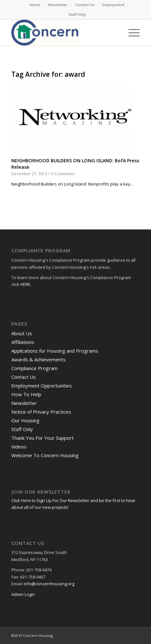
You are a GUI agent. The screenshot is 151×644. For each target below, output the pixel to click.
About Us (22, 333)
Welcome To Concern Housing (45, 455)
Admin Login (23, 594)
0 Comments (63, 174)
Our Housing (25, 420)
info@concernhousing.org (49, 584)
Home (35, 5)
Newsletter (58, 5)
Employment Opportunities (42, 386)
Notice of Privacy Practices (41, 412)
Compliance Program (34, 368)
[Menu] (131, 33)
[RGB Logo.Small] (63, 33)
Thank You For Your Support (43, 438)
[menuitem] (35, 5)
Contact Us (85, 5)
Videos (19, 447)
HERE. (26, 284)
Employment (113, 5)
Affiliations (23, 342)
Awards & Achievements (38, 359)
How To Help (26, 394)
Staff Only (77, 14)
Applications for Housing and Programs (55, 351)
